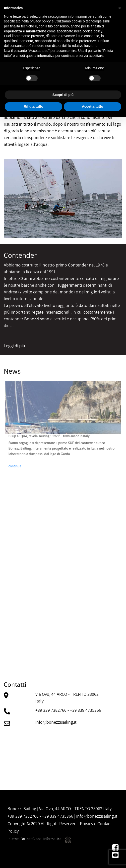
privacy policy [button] (40, 21)
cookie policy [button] (92, 31)
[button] (120, 8)
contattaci (13, 734)
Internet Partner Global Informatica (39, 839)
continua (30, 453)
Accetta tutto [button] (93, 106)
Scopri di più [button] (63, 95)
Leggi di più (14, 346)
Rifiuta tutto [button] (33, 106)
